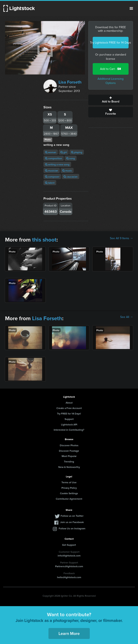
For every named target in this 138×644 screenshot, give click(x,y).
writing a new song (57, 164)
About (69, 403)
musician (52, 171)
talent (50, 183)
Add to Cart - (111, 69)
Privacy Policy (69, 488)
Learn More (69, 633)
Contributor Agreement (69, 499)
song (71, 158)
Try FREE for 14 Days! (69, 414)
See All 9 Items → (121, 238)
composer (52, 177)
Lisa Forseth (70, 82)
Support (69, 419)
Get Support (69, 545)
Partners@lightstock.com (69, 566)
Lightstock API (69, 424)
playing (77, 152)
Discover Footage (69, 451)
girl (64, 152)
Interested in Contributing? (69, 430)
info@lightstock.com (69, 556)
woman (51, 152)
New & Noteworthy (69, 467)
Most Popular (69, 456)
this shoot (44, 240)
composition (54, 158)
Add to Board (111, 100)
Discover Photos (69, 445)
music (67, 171)
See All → (127, 317)
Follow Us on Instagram (72, 528)
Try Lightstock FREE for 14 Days (111, 43)
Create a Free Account (69, 408)
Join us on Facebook (72, 522)
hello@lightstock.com (69, 577)
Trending (69, 461)
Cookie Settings (69, 493)
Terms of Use (69, 482)
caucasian (71, 177)
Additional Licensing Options (111, 81)
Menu (131, 8)
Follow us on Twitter (72, 516)
